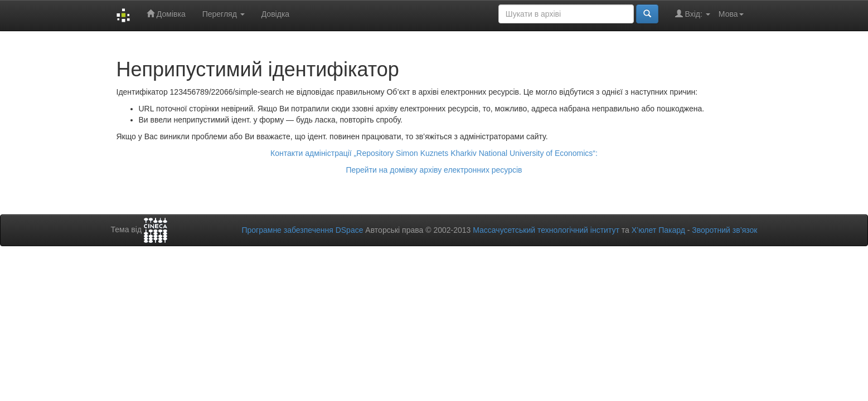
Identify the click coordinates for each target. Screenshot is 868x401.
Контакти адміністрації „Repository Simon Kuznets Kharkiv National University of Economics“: (434, 153)
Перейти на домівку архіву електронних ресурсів (434, 170)
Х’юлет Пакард (658, 230)
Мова (731, 14)
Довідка (275, 14)
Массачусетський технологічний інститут (546, 230)
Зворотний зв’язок (724, 230)
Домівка (166, 14)
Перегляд (224, 14)
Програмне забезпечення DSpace (302, 230)
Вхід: (693, 14)
